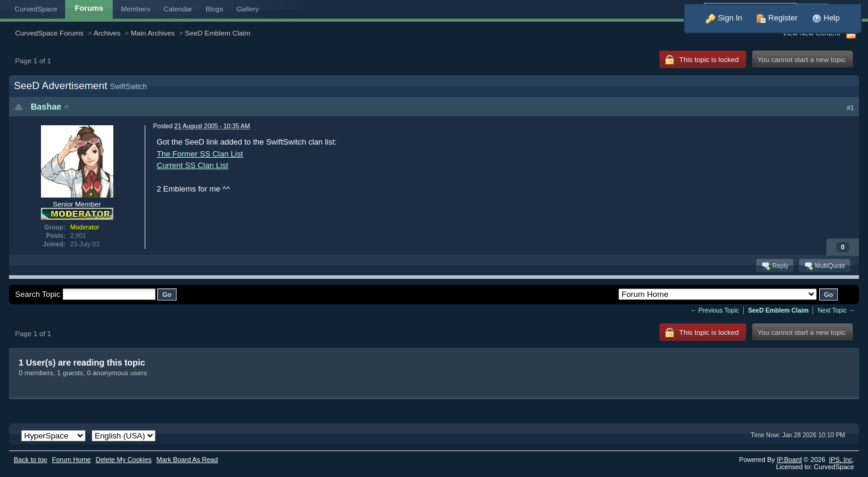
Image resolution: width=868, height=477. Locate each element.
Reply (774, 266)
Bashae (46, 107)
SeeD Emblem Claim (218, 33)
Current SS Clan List (193, 165)
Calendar (178, 9)
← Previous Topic (715, 310)
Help (826, 18)
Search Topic (38, 294)
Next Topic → (836, 310)
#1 (851, 108)
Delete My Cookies (124, 460)
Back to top (30, 460)
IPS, (841, 460)
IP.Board (790, 460)
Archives (107, 33)
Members (136, 9)
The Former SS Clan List (200, 154)
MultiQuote (824, 266)
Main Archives (153, 33)
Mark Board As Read (187, 460)
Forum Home (71, 460)
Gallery (247, 9)
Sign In (724, 18)
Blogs (214, 9)
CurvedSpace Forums (49, 33)
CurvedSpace (36, 9)
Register (777, 18)
